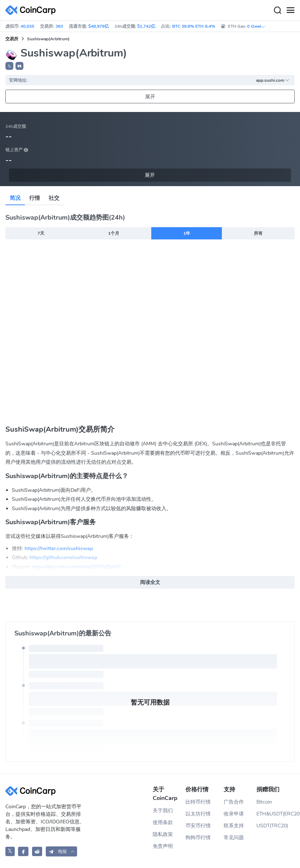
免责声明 (163, 846)
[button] (19, 66)
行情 (35, 198)
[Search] (277, 10)
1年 (187, 233)
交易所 (12, 39)
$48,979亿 (98, 26)
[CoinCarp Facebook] (23, 851)
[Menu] (290, 10)
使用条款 (163, 822)
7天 (41, 233)
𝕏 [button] (9, 66)
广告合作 (234, 802)
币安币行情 (198, 826)
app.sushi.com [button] (273, 80)
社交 (54, 198)
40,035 (27, 26)
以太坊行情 (198, 814)
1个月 (114, 233)
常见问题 (234, 838)
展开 (150, 97)
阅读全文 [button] (150, 582)
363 (59, 26)
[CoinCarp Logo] (32, 10)
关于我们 (163, 811)
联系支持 (234, 826)
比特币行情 (198, 802)
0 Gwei (256, 26)
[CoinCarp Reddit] (37, 851)
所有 (258, 233)
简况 (15, 198)
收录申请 (234, 814)
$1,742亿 (146, 26)
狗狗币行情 (198, 838)
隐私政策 (163, 834)
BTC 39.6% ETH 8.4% (194, 26)
